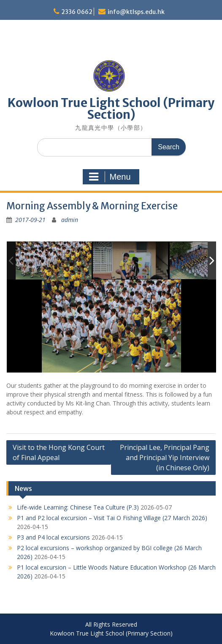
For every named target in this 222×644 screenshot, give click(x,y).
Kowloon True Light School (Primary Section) (111, 109)
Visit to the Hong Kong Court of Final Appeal (59, 452)
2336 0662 (77, 12)
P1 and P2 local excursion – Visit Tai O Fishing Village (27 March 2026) (112, 518)
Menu (110, 177)
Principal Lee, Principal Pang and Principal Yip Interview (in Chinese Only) (165, 458)
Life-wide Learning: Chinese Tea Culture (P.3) (78, 507)
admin (70, 220)
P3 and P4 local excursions (53, 537)
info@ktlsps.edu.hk (136, 12)
